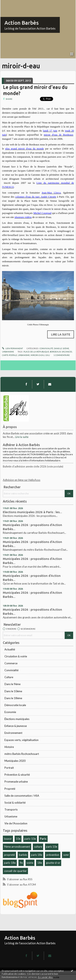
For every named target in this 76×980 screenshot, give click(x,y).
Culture (9, 677)
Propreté (10, 789)
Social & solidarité (15, 803)
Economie (10, 712)
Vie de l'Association (16, 823)
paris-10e (30, 839)
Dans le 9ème (12, 684)
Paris (43, 839)
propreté (9, 855)
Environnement (13, 733)
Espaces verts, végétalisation (21, 740)
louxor (8, 839)
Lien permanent (12, 348)
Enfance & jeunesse (16, 726)
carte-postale (10, 355)
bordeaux (55, 352)
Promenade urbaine (16, 782)
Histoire (9, 747)
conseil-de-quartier (15, 871)
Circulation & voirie (16, 656)
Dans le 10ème (13, 691)
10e (18, 839)
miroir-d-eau (38, 355)
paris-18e (10, 863)
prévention (53, 855)
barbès (23, 855)
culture (38, 847)
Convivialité (11, 670)
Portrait (9, 768)
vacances (67, 352)
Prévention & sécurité (17, 775)
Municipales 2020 (15, 761)
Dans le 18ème (13, 698)
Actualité (10, 649)
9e (21, 863)
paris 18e (37, 855)
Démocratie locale (15, 705)
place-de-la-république (36, 352)
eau (48, 355)
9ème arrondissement (17, 847)
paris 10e (52, 847)
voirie (30, 863)
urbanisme (24, 355)
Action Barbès (22, 23)
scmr (66, 855)
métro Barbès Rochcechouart (22, 754)
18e (40, 863)
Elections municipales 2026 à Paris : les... (32, 512)
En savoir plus (45, 977)
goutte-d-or (53, 863)
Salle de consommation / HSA (22, 796)
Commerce (11, 663)
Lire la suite (22, 437)
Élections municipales (17, 719)
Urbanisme (11, 816)
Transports (11, 809)
